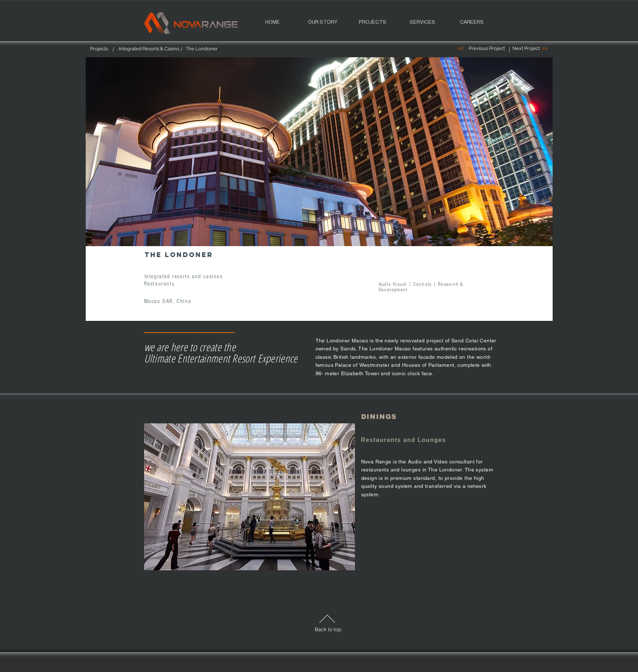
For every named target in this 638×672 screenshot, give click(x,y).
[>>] (545, 48)
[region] (319, 157)
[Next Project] (526, 49)
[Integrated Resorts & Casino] (149, 49)
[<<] (461, 48)
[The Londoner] (202, 49)
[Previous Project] (487, 49)
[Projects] (99, 49)
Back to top (328, 629)
